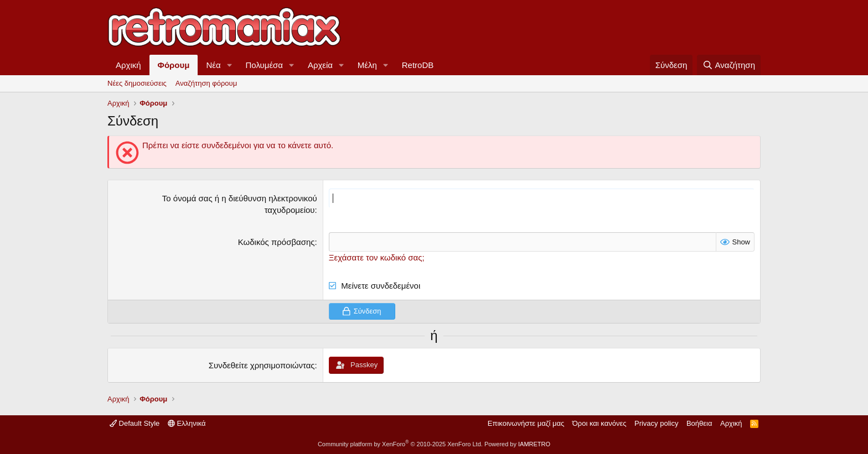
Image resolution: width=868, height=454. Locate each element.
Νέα (213, 65)
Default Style (135, 423)
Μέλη (367, 65)
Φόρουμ (174, 65)
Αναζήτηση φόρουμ (206, 83)
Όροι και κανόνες (600, 423)
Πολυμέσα (265, 65)
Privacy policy (656, 423)
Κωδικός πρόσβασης (277, 242)
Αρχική (128, 65)
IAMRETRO (534, 444)
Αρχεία (320, 65)
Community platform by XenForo (400, 444)
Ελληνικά (187, 423)
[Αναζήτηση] (729, 65)
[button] (230, 65)
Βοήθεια (699, 423)
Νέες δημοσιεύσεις (137, 83)
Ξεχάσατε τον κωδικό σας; (377, 257)
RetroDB (418, 65)
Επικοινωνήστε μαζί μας (526, 423)
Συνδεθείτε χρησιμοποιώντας (262, 365)
